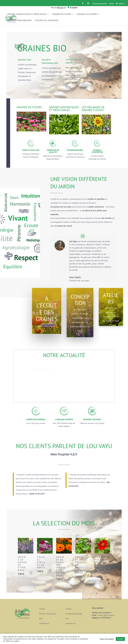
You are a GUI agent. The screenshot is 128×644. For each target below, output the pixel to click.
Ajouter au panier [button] (31, 573)
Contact (111, 4)
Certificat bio (44, 623)
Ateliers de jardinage (47, 21)
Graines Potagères (87, 14)
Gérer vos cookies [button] (107, 639)
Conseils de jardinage (47, 614)
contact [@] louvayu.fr (106, 615)
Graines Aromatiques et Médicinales (27, 14)
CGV (41, 619)
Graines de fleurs (62, 14)
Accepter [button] (120, 639)
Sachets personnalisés (19, 21)
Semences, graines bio (100, 4)
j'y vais (49, 85)
